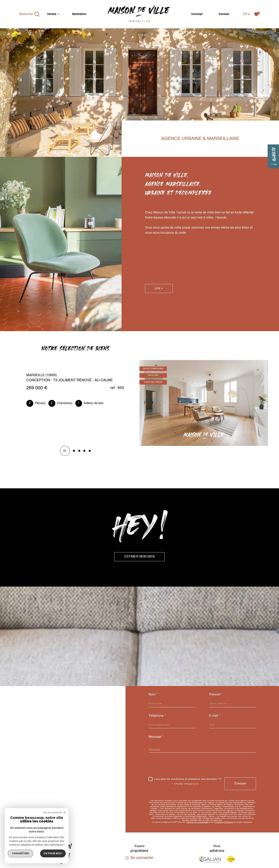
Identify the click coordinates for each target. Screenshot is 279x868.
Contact (224, 14)
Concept (197, 14)
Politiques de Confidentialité (197, 822)
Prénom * (216, 695)
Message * (156, 737)
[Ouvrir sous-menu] (59, 14)
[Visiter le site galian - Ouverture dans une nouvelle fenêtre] (210, 859)
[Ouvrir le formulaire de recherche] (30, 14)
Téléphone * (157, 716)
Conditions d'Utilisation (224, 822)
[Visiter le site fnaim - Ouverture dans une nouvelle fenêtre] (231, 859)
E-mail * (215, 716)
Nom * (153, 695)
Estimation (79, 14)
